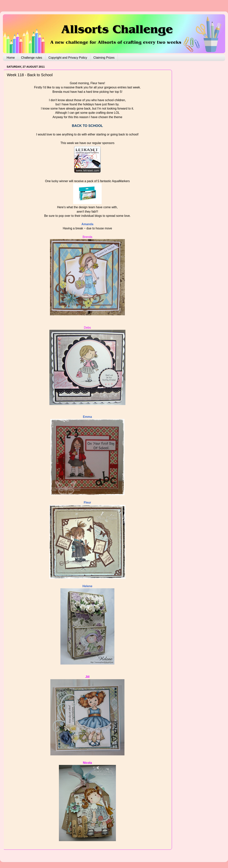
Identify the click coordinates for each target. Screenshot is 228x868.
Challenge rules (32, 58)
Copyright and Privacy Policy (68, 58)
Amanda (87, 224)
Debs (87, 328)
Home (11, 58)
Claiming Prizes (104, 58)
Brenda (87, 237)
